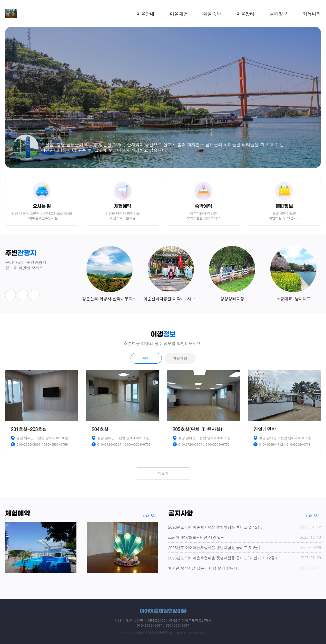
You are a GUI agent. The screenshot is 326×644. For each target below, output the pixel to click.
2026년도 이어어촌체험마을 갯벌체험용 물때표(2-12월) (245, 527)
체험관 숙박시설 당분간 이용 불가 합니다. (245, 568)
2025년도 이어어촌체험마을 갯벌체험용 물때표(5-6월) (245, 548)
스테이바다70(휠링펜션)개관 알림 (245, 537)
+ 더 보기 (150, 516)
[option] (163, 97)
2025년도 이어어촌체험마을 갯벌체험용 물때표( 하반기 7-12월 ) (245, 558)
